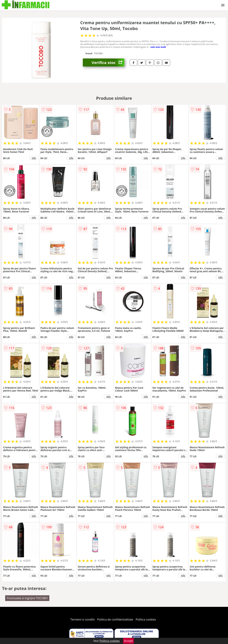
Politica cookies (146, 619)
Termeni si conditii (83, 619)
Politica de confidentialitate (115, 619)
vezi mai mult (158, 47)
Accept (128, 641)
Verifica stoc (108, 62)
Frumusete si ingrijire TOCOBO (27, 598)
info (34, 158)
